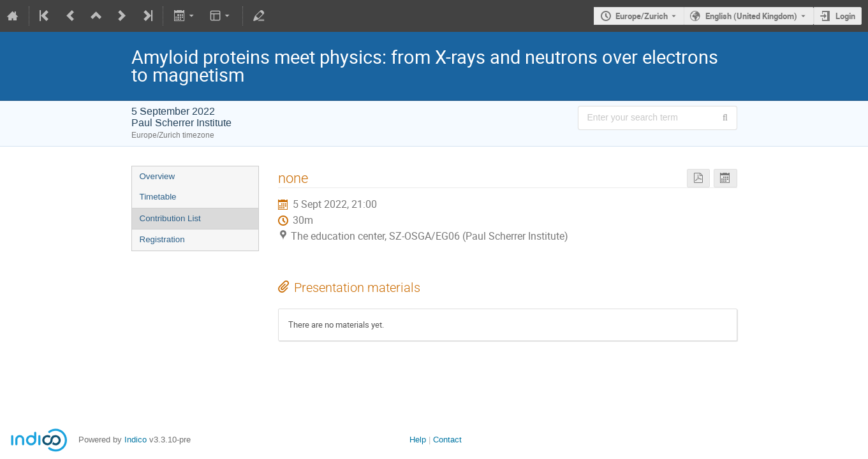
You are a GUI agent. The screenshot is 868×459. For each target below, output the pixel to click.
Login (845, 16)
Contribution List (170, 218)
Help (418, 440)
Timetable (158, 197)
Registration (162, 239)
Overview (158, 176)
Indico (136, 440)
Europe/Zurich (642, 16)
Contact (447, 440)
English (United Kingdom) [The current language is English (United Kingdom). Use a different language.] (751, 16)
